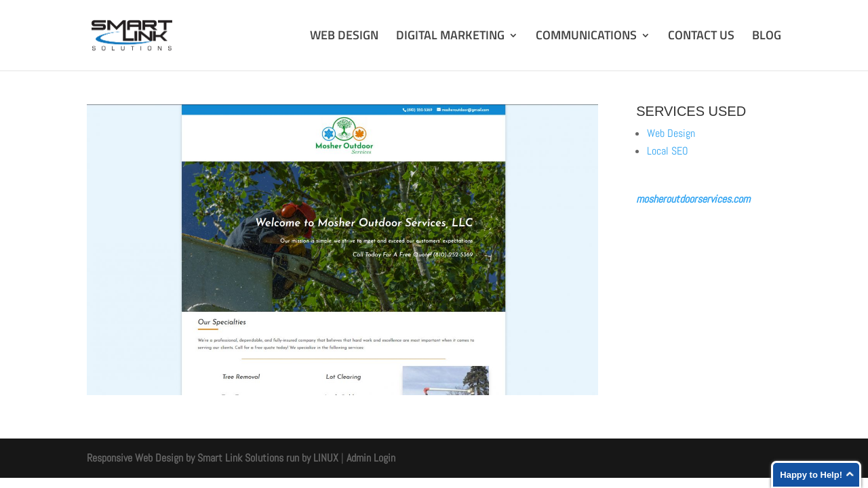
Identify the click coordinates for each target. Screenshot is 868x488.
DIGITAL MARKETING (450, 37)
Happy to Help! (811, 475)
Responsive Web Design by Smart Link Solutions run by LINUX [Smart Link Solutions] (213, 458)
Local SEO (668, 151)
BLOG (767, 37)
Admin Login (371, 458)
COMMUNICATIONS (586, 37)
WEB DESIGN (344, 37)
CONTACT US (701, 37)
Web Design (671, 133)
